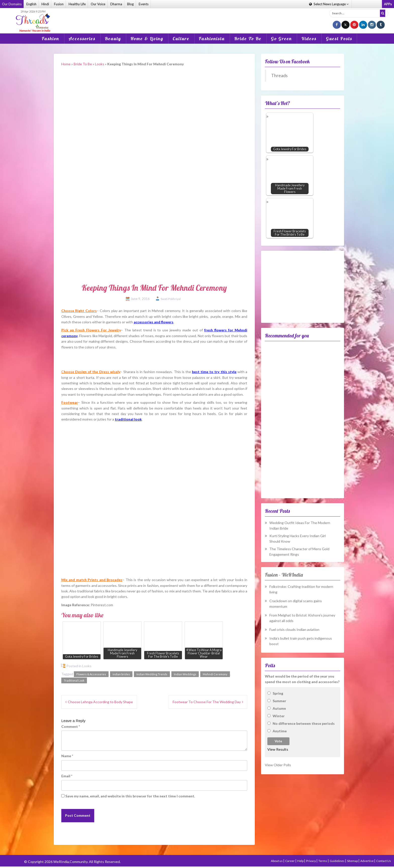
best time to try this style (214, 372)
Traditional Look (74, 680)
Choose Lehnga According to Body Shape (100, 702)
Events (144, 4)
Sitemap (353, 861)
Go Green (281, 39)
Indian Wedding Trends (152, 674)
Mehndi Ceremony (215, 674)
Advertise (367, 861)
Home (66, 64)
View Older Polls (278, 765)
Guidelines (337, 861)
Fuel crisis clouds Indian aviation (294, 629)
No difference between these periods (304, 723)
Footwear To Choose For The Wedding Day (207, 702)
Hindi (45, 4)
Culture (181, 39)
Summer (279, 701)
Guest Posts (339, 39)
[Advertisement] (197, 17)
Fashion (51, 39)
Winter (279, 716)
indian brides (121, 674)
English (31, 4)
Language (329, 4)
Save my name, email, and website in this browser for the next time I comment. (130, 796)
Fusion (59, 4)
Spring (278, 693)
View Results (278, 749)
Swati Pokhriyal (171, 299)
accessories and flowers (154, 322)
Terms (323, 861)
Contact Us (384, 861)
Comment (71, 726)
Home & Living (147, 39)
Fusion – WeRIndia (284, 575)
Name (67, 756)
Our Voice (98, 4)
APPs (388, 4)
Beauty (113, 39)
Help (301, 861)
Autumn (279, 708)
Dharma (116, 4)
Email (67, 776)
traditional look (128, 419)
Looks (100, 64)
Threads (279, 75)
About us (277, 861)
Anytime (280, 731)
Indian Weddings (185, 674)
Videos (309, 39)
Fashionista (212, 39)
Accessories (82, 39)
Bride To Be (248, 39)
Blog (130, 4)
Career (290, 861)
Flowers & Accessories (91, 674)
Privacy (311, 861)
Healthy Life (77, 4)
